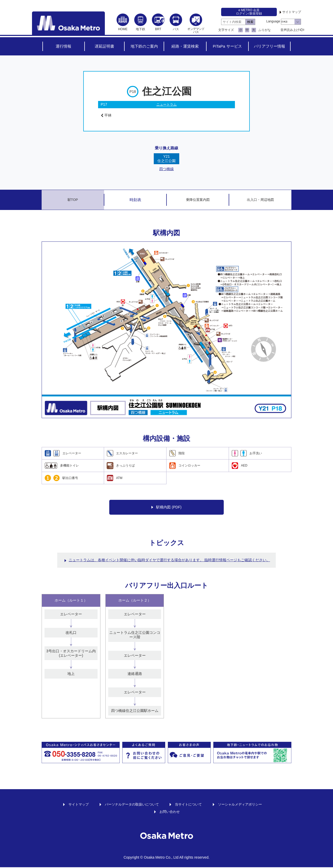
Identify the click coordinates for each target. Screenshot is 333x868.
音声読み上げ (290, 30)
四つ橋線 (166, 170)
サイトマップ (292, 12)
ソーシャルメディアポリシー (244, 805)
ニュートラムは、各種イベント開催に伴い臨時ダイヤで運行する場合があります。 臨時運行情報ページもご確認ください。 (169, 561)
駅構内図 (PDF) (166, 508)
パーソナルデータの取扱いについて (130, 805)
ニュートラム (166, 104)
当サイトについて (190, 805)
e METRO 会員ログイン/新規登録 (249, 12)
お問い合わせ (170, 812)
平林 (107, 116)
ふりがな (265, 30)
